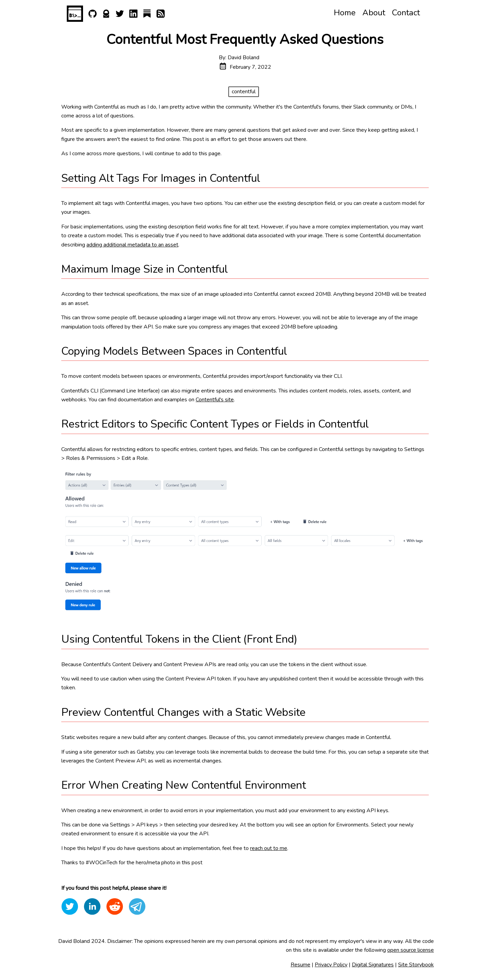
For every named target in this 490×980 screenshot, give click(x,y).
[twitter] (70, 906)
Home (345, 13)
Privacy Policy (331, 965)
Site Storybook (416, 965)
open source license (411, 950)
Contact (406, 13)
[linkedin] (92, 906)
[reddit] (115, 906)
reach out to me (269, 848)
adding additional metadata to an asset (132, 245)
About (374, 13)
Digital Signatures (373, 965)
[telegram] (137, 906)
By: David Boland (239, 58)
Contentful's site (215, 400)
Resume (300, 965)
